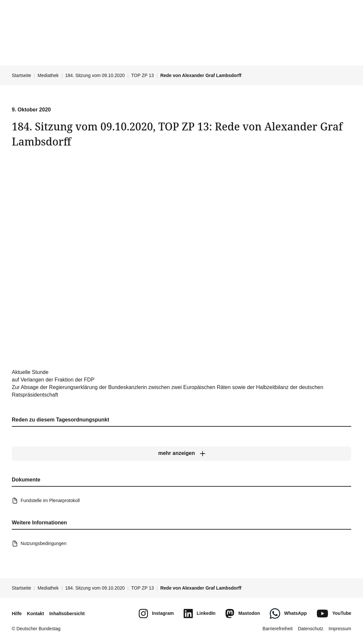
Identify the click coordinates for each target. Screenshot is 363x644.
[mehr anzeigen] (181, 454)
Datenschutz (311, 629)
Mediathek (48, 75)
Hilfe (17, 614)
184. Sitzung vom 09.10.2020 (95, 75)
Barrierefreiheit (278, 629)
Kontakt (35, 614)
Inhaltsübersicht (67, 614)
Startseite (21, 75)
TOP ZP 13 (143, 75)
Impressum (340, 629)
